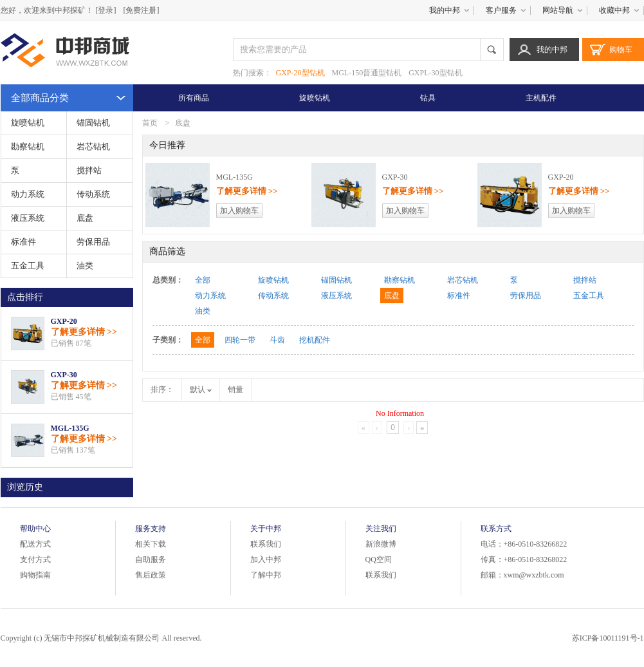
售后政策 (151, 575)
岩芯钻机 (93, 146)
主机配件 (541, 98)
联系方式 (496, 529)
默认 (201, 390)
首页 (150, 123)
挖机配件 (315, 340)
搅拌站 (89, 170)
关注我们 (381, 529)
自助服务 (151, 559)
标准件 (23, 242)
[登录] (106, 10)
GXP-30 (64, 375)
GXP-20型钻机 (300, 73)
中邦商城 (67, 53)
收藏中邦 (614, 10)
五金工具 (28, 266)
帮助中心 (35, 529)
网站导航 (558, 10)
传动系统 (93, 194)
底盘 (85, 218)
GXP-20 (64, 321)
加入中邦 (266, 559)
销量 (235, 390)
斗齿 (277, 340)
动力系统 (28, 194)
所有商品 (194, 98)
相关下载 (151, 544)
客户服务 (501, 10)
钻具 (428, 98)
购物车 (621, 50)
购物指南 (35, 575)
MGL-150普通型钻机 (367, 73)
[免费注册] (142, 10)
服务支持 (151, 529)
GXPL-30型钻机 (435, 73)
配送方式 (35, 544)
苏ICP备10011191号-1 (608, 638)
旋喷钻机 (315, 98)
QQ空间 (379, 559)
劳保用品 (93, 242)
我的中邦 (445, 10)
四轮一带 (240, 340)
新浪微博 (381, 544)
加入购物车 (239, 211)
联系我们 (266, 544)
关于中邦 (266, 529)
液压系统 (28, 218)
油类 (85, 266)
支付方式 (35, 559)
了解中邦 (266, 575)
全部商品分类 (40, 98)
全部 (203, 280)
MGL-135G (70, 428)
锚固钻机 (93, 123)
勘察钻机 (28, 146)
